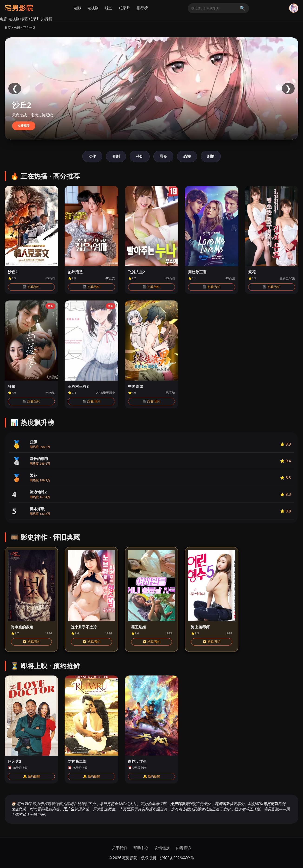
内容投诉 (184, 848)
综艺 (109, 8)
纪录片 (125, 8)
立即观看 (24, 126)
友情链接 (162, 848)
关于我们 (119, 848)
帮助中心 (141, 848)
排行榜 (142, 8)
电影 (77, 8)
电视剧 (93, 8)
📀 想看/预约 (31, 642)
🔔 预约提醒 (31, 776)
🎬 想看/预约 (31, 287)
